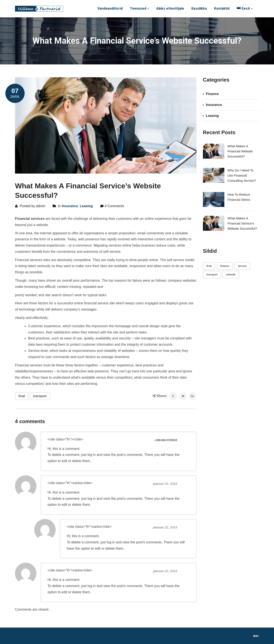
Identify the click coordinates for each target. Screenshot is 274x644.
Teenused (138, 9)
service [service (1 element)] (242, 266)
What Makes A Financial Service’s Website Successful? (242, 223)
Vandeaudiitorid (110, 9)
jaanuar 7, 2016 (166, 440)
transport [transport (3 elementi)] (212, 274)
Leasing (86, 206)
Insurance (70, 206)
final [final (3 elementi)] (209, 266)
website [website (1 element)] (231, 274)
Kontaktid (222, 9)
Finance (212, 94)
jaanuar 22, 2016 (165, 484)
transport (40, 396)
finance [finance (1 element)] (225, 266)
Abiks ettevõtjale (170, 9)
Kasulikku (199, 9)
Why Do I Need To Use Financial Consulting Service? (242, 175)
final (22, 396)
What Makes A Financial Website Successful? (240, 151)
